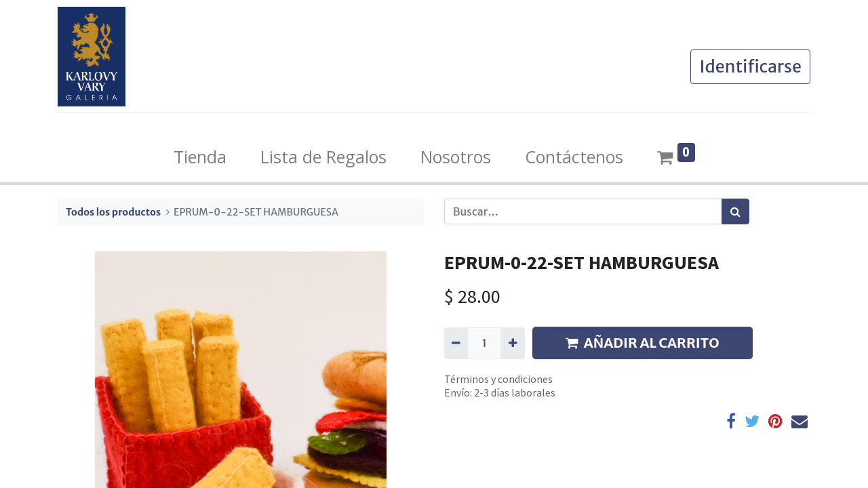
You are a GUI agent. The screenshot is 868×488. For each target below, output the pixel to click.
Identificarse (750, 66)
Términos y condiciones (498, 379)
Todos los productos (113, 212)
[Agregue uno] (512, 343)
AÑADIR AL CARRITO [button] (643, 343)
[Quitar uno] (456, 343)
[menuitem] (200, 157)
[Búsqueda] (735, 211)
